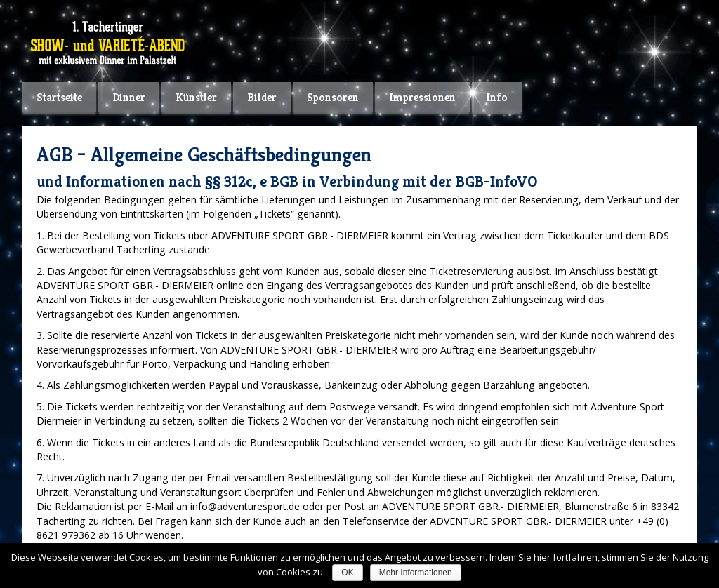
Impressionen (422, 97)
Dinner (129, 97)
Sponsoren (333, 97)
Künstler (196, 97)
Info (497, 97)
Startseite (59, 97)
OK (347, 573)
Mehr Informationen (416, 573)
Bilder (262, 97)
